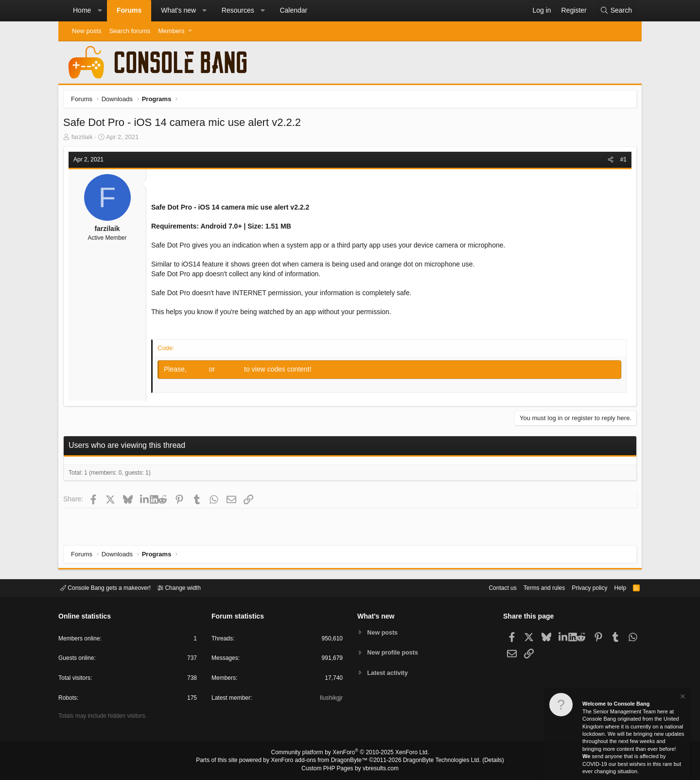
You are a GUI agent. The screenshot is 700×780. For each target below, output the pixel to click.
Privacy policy (581, 587)
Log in (201, 372)
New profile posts (394, 652)
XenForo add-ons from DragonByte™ (322, 761)
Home (82, 10)
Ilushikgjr (330, 700)
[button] (100, 11)
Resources (238, 10)
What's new (178, 10)
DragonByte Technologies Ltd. (434, 761)
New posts (87, 31)
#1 (621, 162)
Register (233, 372)
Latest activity (389, 673)
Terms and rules (532, 587)
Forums (129, 10)
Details (481, 761)
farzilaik (85, 139)
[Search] (616, 11)
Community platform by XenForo (350, 754)
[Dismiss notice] (682, 698)
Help (614, 587)
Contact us (488, 587)
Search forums (130, 31)
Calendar (293, 10)
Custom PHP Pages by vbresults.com (350, 769)
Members (171, 31)
